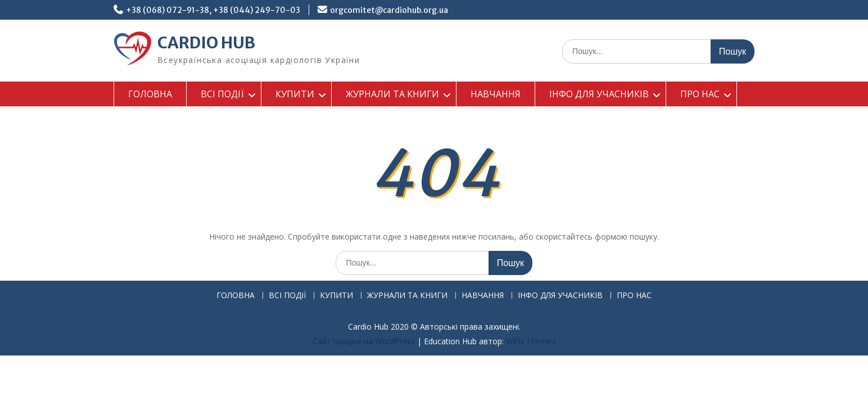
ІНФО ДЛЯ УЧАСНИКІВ (599, 94)
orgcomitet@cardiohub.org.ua (389, 10)
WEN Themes (531, 341)
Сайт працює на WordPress (364, 341)
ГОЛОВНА (150, 94)
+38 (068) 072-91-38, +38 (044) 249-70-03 (213, 10)
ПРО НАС (700, 94)
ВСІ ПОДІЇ (222, 94)
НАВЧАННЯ (496, 94)
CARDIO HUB (206, 43)
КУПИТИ (295, 94)
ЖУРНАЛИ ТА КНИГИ (392, 94)
